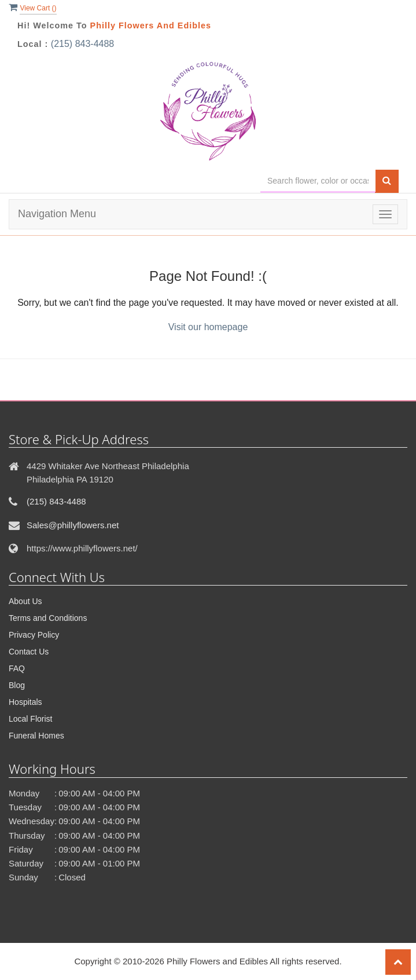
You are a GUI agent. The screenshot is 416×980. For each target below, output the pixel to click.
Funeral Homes (36, 736)
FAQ (17, 668)
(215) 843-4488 (82, 44)
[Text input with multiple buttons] (318, 181)
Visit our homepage (208, 327)
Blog (17, 685)
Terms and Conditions (48, 618)
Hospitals (25, 702)
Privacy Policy (34, 635)
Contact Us (29, 652)
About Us (25, 601)
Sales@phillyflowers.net (73, 525)
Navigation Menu (57, 214)
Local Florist (30, 719)
